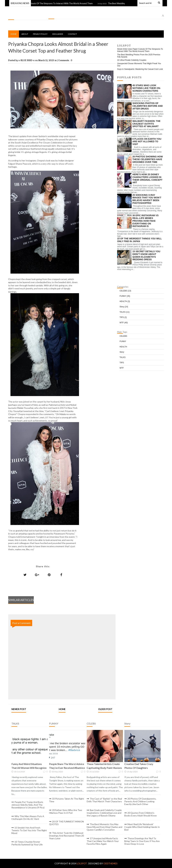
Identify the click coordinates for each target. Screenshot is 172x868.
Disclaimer (58, 34)
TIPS (123, 317)
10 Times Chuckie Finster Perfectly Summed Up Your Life (27, 843)
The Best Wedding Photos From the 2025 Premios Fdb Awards (139, 56)
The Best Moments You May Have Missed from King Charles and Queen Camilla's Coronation (105, 827)
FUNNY (125, 296)
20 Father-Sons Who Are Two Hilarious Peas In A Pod (66, 811)
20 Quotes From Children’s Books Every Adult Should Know (141, 814)
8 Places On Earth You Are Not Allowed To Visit (147, 142)
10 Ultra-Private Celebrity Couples (132, 60)
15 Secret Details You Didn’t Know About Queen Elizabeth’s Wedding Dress (146, 255)
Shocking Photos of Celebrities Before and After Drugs (148, 106)
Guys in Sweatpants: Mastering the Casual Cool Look (140, 69)
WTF (124, 323)
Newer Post (19, 709)
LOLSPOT (14, 16)
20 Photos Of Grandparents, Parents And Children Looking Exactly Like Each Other (140, 801)
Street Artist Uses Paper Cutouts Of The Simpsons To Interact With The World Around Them (52, 3)
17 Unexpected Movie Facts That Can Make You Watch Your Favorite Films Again (103, 841)
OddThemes (110, 863)
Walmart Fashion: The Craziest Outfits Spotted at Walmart (146, 124)
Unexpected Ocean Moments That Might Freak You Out (139, 65)
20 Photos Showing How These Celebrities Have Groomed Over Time (148, 159)
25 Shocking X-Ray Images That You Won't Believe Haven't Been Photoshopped (147, 199)
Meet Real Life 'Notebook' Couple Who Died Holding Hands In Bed (142, 827)
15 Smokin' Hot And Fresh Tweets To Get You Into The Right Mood (29, 830)
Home (14, 34)
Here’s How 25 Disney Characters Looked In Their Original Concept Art (147, 178)
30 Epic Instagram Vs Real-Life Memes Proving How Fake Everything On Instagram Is (145, 221)
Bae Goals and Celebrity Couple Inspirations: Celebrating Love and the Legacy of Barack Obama (104, 813)
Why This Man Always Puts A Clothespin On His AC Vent (28, 818)
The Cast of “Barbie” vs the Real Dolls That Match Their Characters (104, 800)
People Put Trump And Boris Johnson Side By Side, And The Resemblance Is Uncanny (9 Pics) (28, 805)
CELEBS (125, 291)
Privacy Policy (40, 34)
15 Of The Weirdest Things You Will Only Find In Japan (139, 240)
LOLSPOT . (83, 863)
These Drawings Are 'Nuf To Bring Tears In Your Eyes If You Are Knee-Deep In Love (142, 841)
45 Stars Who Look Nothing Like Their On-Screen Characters (147, 88)
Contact (72, 34)
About (25, 34)
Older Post (105, 709)
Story (124, 307)
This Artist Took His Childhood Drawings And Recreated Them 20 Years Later (66, 836)
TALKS (125, 312)
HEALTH (125, 301)
